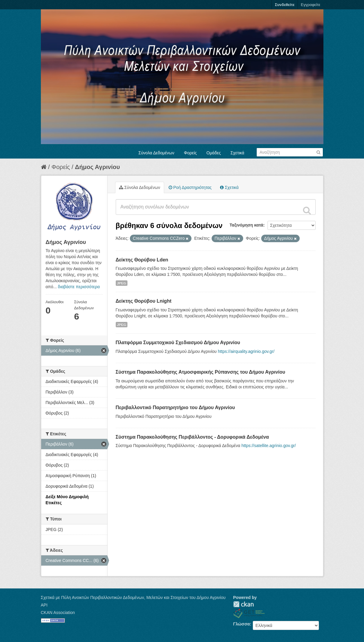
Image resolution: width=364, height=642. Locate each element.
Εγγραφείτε (311, 5)
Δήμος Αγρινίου (97, 167)
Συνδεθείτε (284, 5)
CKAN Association (58, 613)
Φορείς (190, 153)
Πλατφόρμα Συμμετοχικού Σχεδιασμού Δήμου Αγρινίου (178, 343)
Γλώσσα (242, 624)
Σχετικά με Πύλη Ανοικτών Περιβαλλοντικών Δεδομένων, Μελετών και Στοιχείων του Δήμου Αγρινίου (133, 597)
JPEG (122, 283)
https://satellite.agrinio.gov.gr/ (269, 446)
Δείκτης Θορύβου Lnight (144, 301)
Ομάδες (214, 153)
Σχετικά (237, 153)
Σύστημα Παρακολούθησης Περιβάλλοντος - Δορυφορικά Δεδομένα (192, 437)
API (44, 605)
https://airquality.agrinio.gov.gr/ (246, 351)
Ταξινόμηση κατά (246, 225)
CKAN (243, 604)
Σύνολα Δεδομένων (156, 153)
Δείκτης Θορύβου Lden (142, 260)
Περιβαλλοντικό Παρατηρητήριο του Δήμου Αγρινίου (175, 407)
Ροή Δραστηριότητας (190, 187)
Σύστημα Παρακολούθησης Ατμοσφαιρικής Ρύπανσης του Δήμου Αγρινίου (200, 372)
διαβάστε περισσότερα (79, 287)
